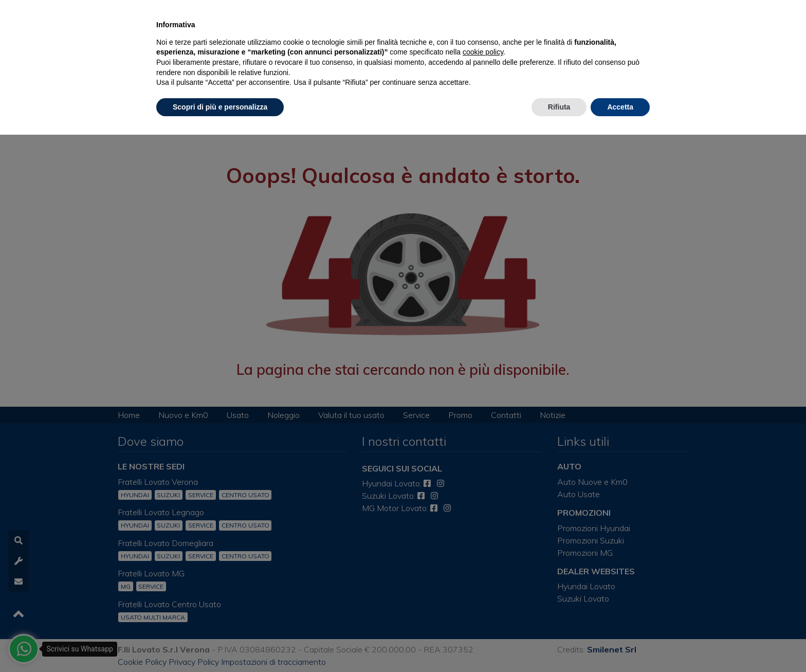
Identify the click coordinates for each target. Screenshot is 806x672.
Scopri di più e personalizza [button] (220, 107)
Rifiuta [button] (559, 107)
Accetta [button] (620, 107)
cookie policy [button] (483, 52)
